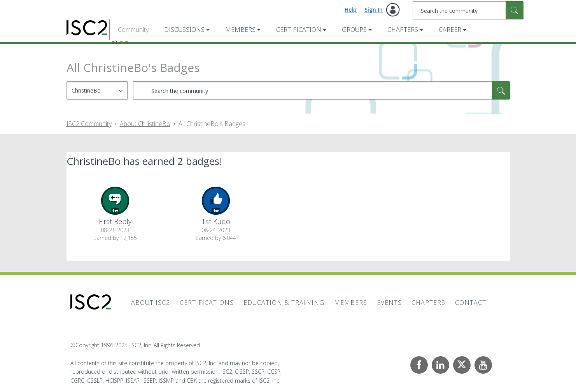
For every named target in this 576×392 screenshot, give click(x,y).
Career (450, 30)
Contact (471, 303)
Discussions (184, 30)
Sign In (374, 10)
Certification (299, 30)
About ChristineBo (145, 124)
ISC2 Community (89, 124)
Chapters (403, 30)
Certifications (207, 303)
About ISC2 (151, 303)
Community (133, 30)
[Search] (468, 10)
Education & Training (284, 303)
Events (389, 303)
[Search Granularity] (97, 90)
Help (351, 10)
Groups (354, 30)
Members (240, 30)
